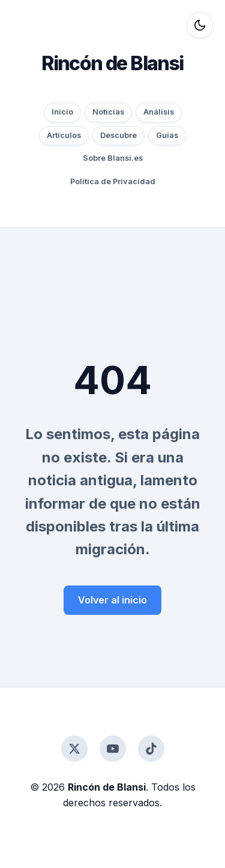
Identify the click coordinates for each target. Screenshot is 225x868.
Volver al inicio (112, 600)
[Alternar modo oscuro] (200, 25)
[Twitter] (74, 749)
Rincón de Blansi (112, 63)
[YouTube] (113, 749)
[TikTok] (151, 749)
